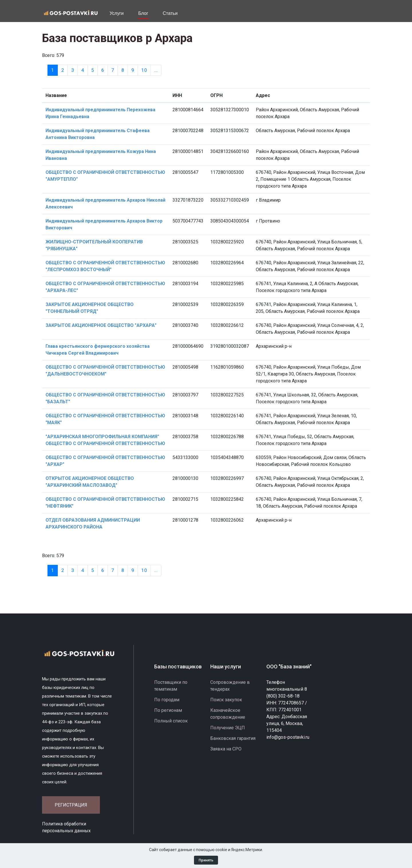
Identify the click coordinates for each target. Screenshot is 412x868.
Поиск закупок (226, 700)
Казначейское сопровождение (228, 714)
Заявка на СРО (226, 749)
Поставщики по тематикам (171, 686)
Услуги (117, 13)
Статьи (170, 13)
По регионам (168, 710)
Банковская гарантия (233, 738)
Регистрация (71, 805)
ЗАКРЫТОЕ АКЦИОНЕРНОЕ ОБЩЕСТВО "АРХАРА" (101, 325)
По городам (167, 700)
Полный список (171, 721)
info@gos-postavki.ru (288, 737)
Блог (143, 13)
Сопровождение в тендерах (230, 686)
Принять (206, 860)
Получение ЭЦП (228, 728)
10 (144, 70)
